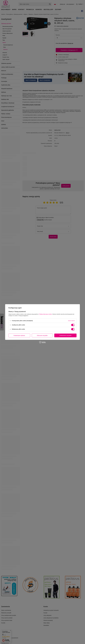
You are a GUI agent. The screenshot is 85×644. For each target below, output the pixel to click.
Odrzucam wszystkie (42, 335)
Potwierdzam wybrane (19, 335)
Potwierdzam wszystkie (65, 335)
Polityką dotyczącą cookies (45, 314)
